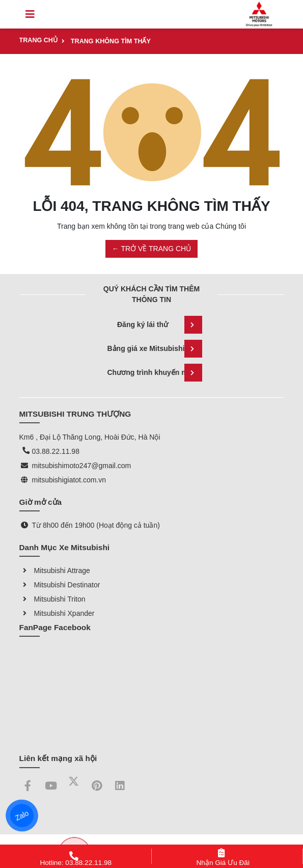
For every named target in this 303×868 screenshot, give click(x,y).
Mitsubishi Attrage (55, 571)
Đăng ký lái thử (160, 325)
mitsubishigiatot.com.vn (69, 480)
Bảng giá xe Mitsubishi (155, 349)
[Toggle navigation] (30, 14)
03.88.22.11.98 (56, 451)
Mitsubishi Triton (52, 599)
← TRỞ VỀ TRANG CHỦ (151, 249)
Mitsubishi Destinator (60, 585)
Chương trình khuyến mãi (155, 373)
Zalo (22, 816)
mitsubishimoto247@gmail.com (82, 466)
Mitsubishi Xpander (57, 613)
